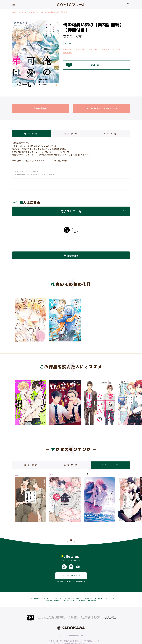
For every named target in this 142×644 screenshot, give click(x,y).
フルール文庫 (110, 591)
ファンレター (99, 591)
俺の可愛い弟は (33, 12)
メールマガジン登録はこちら (71, 569)
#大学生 (106, 49)
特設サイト (80, 591)
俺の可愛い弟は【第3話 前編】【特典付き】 (54, 12)
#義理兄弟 (68, 52)
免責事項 (49, 593)
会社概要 (82, 593)
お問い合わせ (91, 593)
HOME (14, 12)
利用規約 (57, 593)
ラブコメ (68, 44)
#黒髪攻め (68, 49)
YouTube (71, 591)
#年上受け (94, 49)
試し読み (84, 65)
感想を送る (71, 255)
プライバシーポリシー (70, 593)
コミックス (22, 12)
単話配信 (45, 591)
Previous (18, 402)
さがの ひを (73, 36)
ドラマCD (63, 591)
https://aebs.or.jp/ (110, 611)
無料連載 (37, 591)
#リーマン (118, 49)
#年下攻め (81, 49)
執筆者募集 (89, 591)
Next (124, 402)
